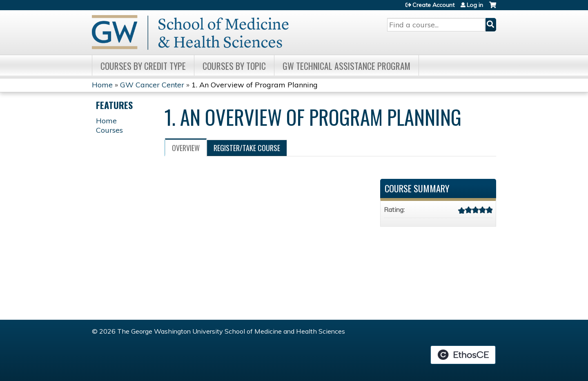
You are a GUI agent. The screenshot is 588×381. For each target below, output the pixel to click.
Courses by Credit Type (143, 66)
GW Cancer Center (152, 85)
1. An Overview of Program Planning (255, 85)
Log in (475, 5)
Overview (186, 148)
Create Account (433, 5)
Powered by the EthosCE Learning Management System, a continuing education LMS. (463, 355)
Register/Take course (247, 148)
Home (102, 85)
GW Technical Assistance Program (346, 66)
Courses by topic (234, 66)
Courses (109, 130)
